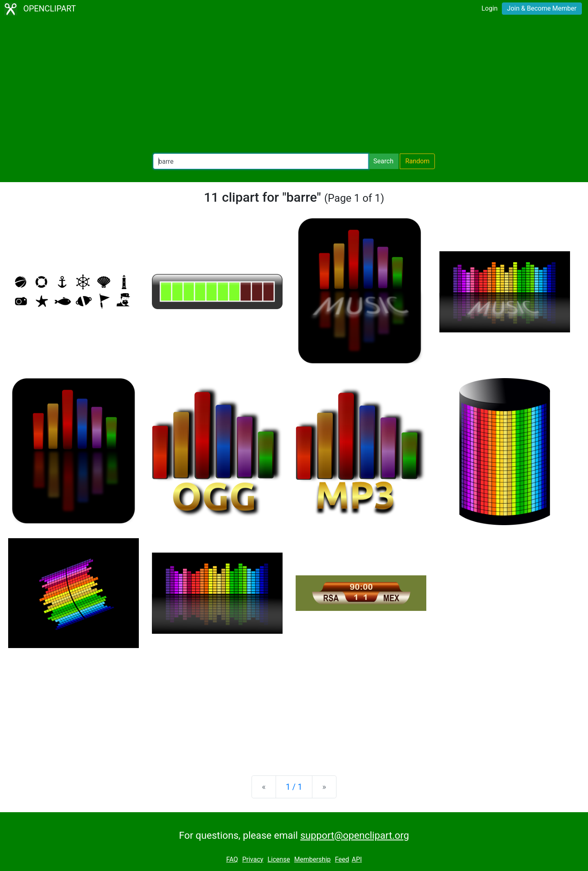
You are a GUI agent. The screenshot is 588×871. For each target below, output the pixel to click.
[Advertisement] (294, 86)
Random (417, 161)
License (279, 859)
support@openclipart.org (354, 835)
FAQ (232, 859)
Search (383, 161)
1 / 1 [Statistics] (294, 787)
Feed (342, 859)
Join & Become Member (542, 8)
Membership (312, 859)
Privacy (253, 859)
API (357, 859)
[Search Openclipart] (261, 161)
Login (489, 8)
